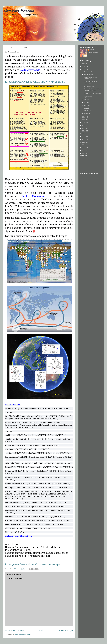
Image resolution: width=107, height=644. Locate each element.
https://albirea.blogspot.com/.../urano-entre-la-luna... (35, 82)
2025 (84, 67)
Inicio (42, 630)
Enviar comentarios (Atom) (23, 635)
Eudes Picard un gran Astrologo (90, 78)
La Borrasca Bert (89, 86)
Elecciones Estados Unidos (92, 93)
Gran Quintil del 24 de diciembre (90, 83)
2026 (84, 64)
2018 (84, 131)
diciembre (87, 72)
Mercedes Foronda (19, 10)
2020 (84, 125)
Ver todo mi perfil (93, 52)
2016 (84, 137)
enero (86, 114)
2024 (84, 70)
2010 (84, 153)
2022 (84, 120)
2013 (84, 145)
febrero (86, 111)
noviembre (87, 75)
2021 (84, 123)
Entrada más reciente (15, 630)
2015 (84, 139)
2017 (84, 134)
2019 (84, 128)
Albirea (92, 50)
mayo (86, 105)
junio (86, 102)
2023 (84, 117)
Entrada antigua (66, 630)
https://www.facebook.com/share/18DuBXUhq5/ (33, 564)
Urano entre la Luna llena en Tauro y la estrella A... (93, 90)
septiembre (88, 97)
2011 (84, 150)
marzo (86, 108)
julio (85, 100)
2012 (84, 148)
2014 (84, 142)
